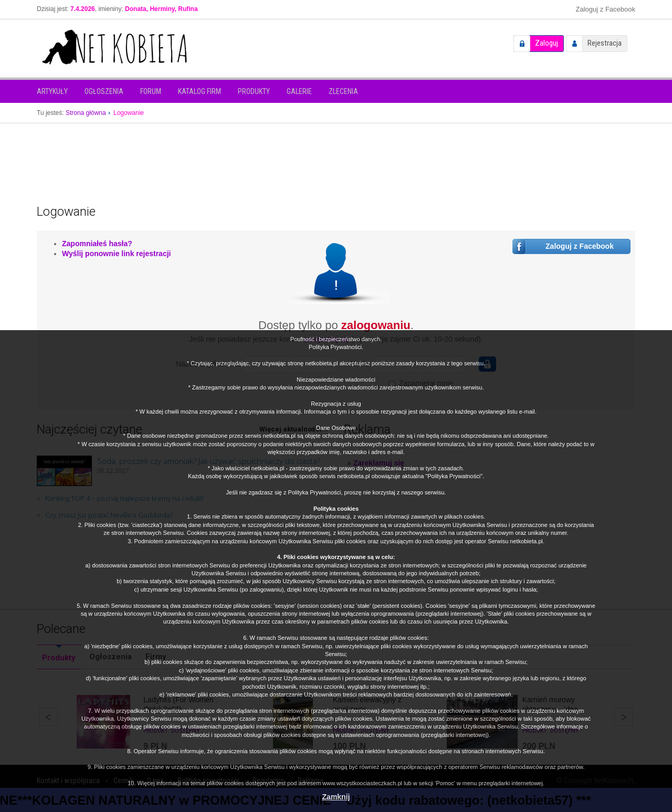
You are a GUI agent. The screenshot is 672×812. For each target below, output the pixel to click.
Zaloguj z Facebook (606, 9)
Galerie (299, 91)
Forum (151, 91)
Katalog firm (199, 91)
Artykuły (52, 91)
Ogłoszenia (104, 91)
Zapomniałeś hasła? (97, 244)
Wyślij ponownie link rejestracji (116, 254)
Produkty (254, 91)
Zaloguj (547, 43)
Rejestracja (605, 43)
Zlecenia (343, 91)
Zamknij (336, 797)
